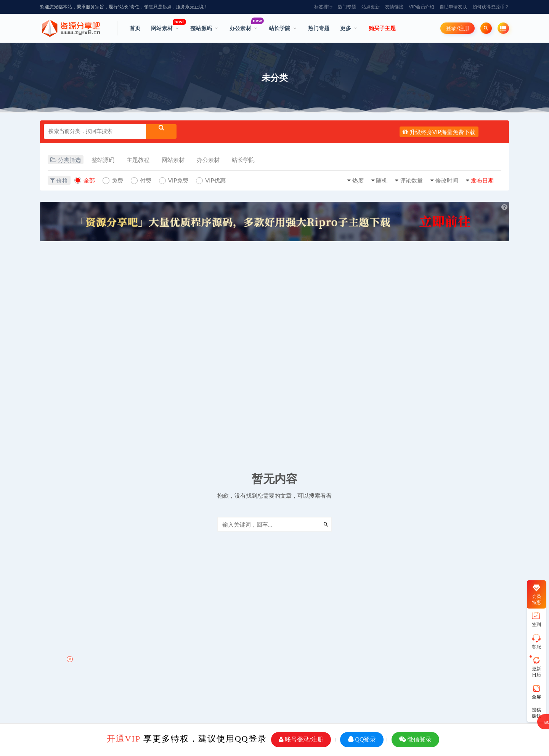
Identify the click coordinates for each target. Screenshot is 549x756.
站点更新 (371, 7)
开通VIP (124, 739)
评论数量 (411, 180)
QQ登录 (362, 739)
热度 (358, 180)
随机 (382, 180)
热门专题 (347, 7)
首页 (135, 28)
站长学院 (280, 28)
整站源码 (201, 28)
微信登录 (415, 739)
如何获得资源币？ (491, 7)
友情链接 (394, 7)
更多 (345, 28)
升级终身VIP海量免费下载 (439, 132)
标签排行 (323, 7)
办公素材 (244, 24)
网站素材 (165, 25)
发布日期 (482, 180)
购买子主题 (382, 28)
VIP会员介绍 (421, 7)
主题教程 (138, 160)
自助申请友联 (453, 7)
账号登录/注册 (301, 739)
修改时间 (447, 180)
